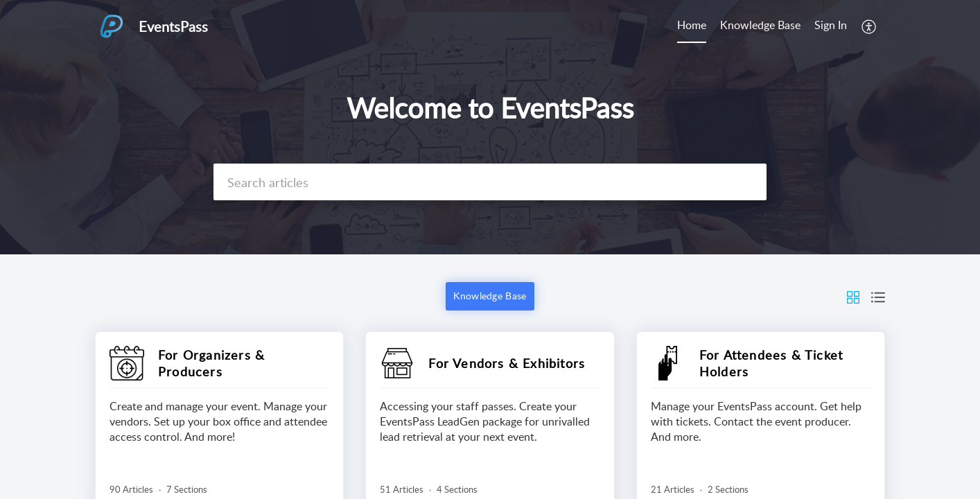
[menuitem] (692, 26)
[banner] (490, 127)
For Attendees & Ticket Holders (771, 363)
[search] (490, 182)
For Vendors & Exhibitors (507, 363)
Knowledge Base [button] (490, 296)
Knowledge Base (760, 25)
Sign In (831, 25)
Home (692, 25)
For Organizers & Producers (211, 363)
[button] (869, 26)
